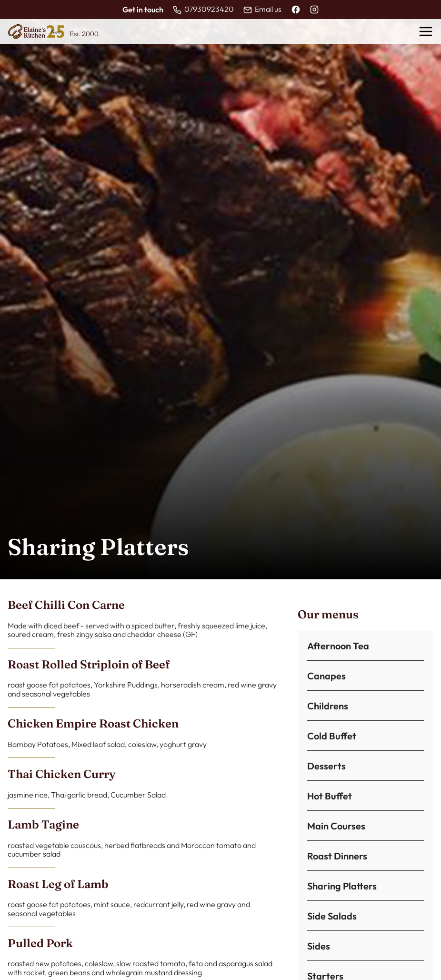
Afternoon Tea (338, 646)
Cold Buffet (332, 736)
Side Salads (332, 916)
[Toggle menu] (426, 31)
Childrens (328, 706)
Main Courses (336, 826)
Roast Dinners (337, 856)
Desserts (326, 766)
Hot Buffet (330, 796)
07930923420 (209, 9)
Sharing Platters (342, 886)
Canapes (326, 676)
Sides (319, 946)
